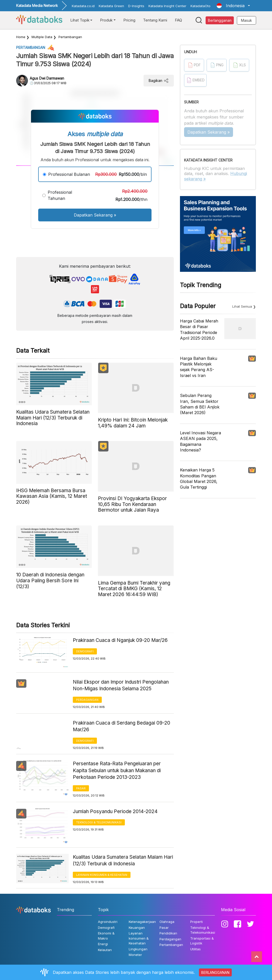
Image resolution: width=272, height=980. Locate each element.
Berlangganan (220, 20)
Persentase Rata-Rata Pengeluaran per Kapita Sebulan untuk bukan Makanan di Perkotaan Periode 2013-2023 (117, 770)
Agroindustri (108, 922)
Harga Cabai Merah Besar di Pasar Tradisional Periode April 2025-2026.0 (199, 330)
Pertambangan (70, 37)
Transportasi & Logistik (202, 941)
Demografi (85, 651)
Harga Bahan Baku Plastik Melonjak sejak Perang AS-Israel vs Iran (199, 367)
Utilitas (195, 949)
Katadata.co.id (83, 6)
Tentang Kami (155, 20)
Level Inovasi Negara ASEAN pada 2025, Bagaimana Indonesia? (200, 441)
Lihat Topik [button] (80, 20)
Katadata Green (111, 6)
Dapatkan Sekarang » (95, 215)
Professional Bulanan (69, 174)
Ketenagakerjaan (142, 922)
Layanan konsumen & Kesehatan (102, 875)
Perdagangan (87, 700)
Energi (103, 944)
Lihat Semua (242, 306)
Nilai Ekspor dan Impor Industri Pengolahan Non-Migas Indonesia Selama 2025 (121, 685)
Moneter (135, 955)
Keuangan (137, 928)
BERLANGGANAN (215, 972)
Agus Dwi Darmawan (47, 78)
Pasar (81, 788)
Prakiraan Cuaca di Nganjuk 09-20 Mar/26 (120, 640)
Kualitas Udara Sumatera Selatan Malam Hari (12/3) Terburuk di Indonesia (123, 860)
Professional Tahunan (60, 195)
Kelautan (105, 950)
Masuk (246, 20)
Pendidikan (168, 933)
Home (21, 37)
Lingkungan (138, 949)
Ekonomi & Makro (106, 936)
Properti (197, 922)
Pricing (129, 20)
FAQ (178, 20)
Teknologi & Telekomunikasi (99, 822)
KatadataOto (200, 6)
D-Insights (136, 6)
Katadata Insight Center (167, 6)
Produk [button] (106, 20)
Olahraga (167, 922)
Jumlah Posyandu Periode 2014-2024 (115, 811)
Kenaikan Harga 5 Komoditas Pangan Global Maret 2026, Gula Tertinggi (199, 478)
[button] (233, 6)
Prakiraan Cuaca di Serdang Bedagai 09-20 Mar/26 (122, 726)
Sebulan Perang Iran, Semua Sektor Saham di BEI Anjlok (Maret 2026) (200, 404)
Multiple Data (42, 37)
